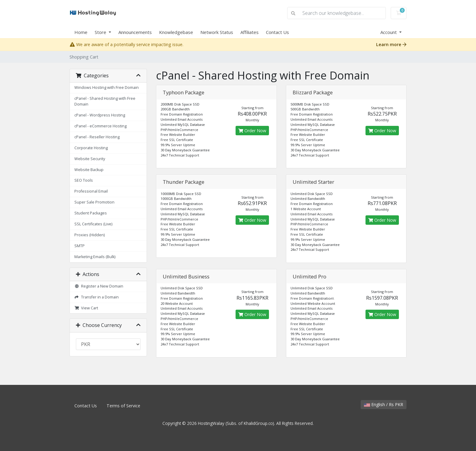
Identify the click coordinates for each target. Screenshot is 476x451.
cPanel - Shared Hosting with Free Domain (105, 101)
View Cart (86, 308)
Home (81, 32)
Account (389, 32)
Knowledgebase (176, 32)
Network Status (217, 32)
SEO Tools (84, 180)
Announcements (135, 32)
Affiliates (250, 32)
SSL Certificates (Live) (93, 224)
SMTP (80, 246)
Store (101, 32)
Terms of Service (123, 406)
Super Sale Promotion (94, 202)
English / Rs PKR (384, 404)
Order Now (252, 131)
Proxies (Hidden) (90, 235)
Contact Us (277, 32)
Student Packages (91, 213)
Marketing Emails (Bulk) (95, 257)
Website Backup (89, 170)
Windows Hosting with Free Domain (107, 88)
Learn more (391, 44)
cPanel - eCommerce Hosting (100, 126)
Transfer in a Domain (97, 297)
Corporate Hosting (91, 148)
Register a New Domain (99, 286)
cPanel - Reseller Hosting (97, 137)
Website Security (90, 159)
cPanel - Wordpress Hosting (100, 115)
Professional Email (91, 191)
